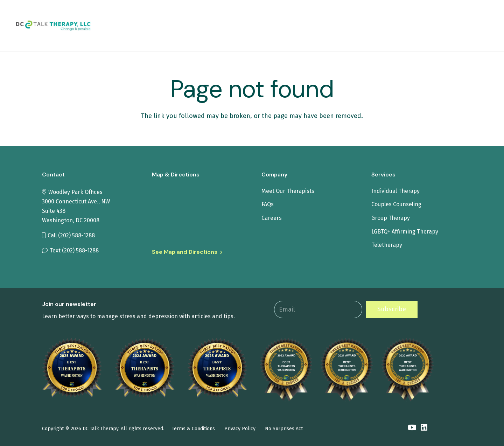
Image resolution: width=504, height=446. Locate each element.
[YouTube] (412, 428)
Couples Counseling (396, 204)
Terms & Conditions (193, 429)
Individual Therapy (395, 191)
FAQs (268, 204)
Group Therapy (391, 218)
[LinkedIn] (424, 428)
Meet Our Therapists (288, 191)
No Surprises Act (284, 429)
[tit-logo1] (71, 26)
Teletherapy (387, 245)
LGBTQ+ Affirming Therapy (405, 232)
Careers (272, 218)
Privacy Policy (240, 429)
